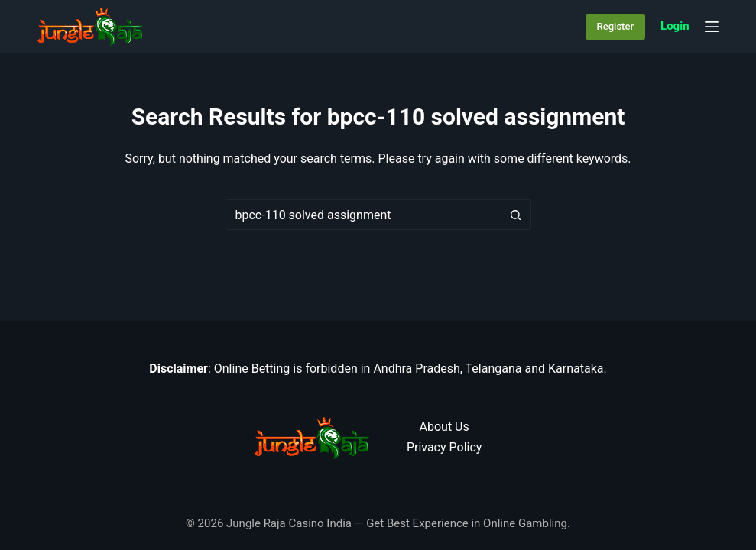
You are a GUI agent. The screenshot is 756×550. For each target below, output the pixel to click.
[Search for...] (363, 215)
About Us (445, 427)
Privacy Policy (445, 447)
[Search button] (516, 215)
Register (615, 26)
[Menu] (712, 27)
